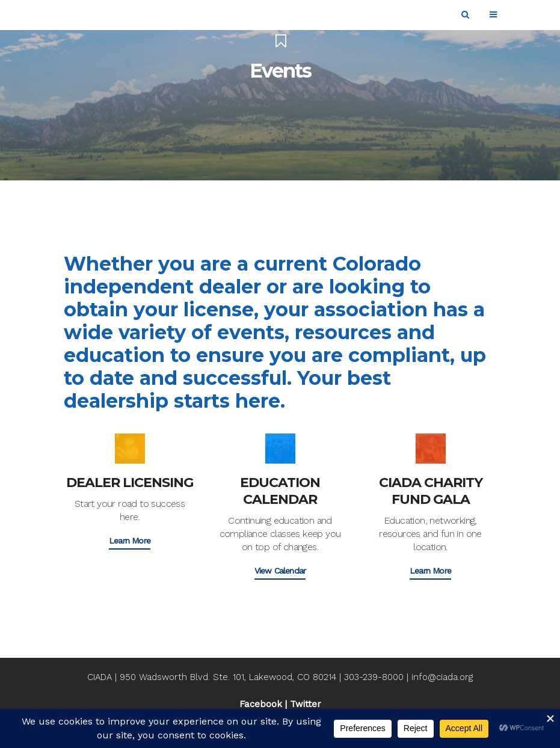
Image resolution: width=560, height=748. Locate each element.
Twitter (306, 704)
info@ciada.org (442, 677)
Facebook (261, 704)
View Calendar (280, 571)
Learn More (130, 541)
